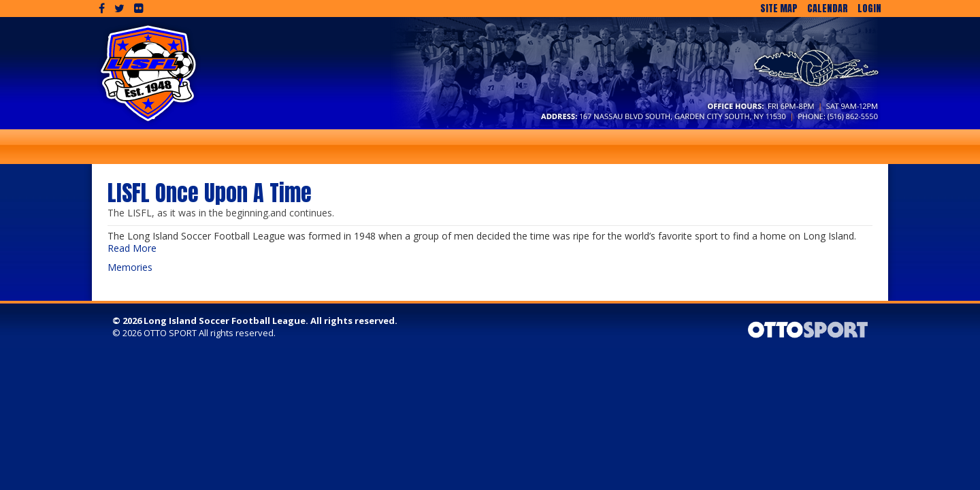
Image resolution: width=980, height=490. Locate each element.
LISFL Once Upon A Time (210, 193)
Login (869, 9)
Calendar (828, 9)
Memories (130, 267)
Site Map (779, 9)
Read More (132, 248)
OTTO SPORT (170, 333)
